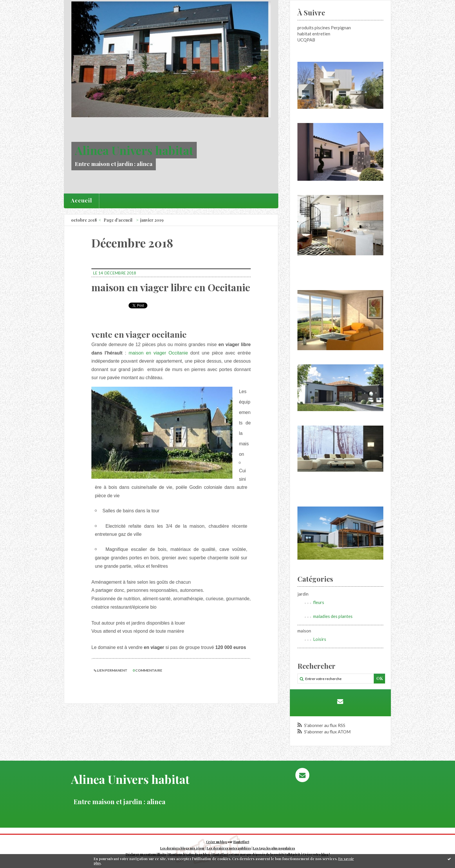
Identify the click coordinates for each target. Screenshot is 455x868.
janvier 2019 (152, 220)
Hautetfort (241, 842)
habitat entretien (314, 34)
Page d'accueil (118, 220)
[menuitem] (82, 201)
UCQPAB (306, 40)
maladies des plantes (333, 616)
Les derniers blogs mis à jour (183, 848)
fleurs (319, 602)
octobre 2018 (84, 220)
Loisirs (320, 639)
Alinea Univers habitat (134, 150)
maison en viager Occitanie (158, 353)
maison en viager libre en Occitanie (171, 287)
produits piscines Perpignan (324, 28)
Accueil (81, 200)
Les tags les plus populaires (274, 848)
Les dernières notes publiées (229, 848)
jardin (303, 594)
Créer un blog (216, 842)
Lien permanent (111, 670)
